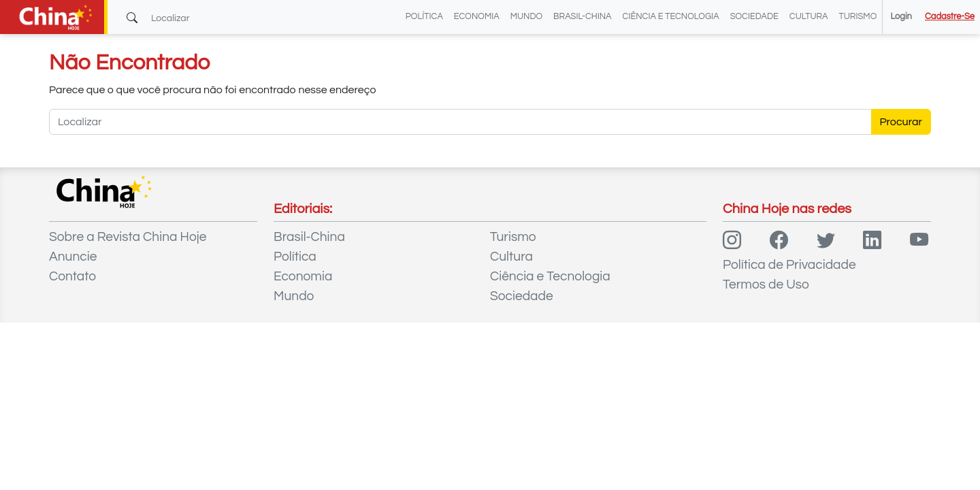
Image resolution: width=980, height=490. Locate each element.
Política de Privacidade (789, 265)
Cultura (809, 17)
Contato (72, 276)
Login (901, 17)
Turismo (858, 17)
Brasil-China (582, 17)
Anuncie (73, 257)
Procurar (901, 122)
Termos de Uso (766, 284)
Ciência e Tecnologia (671, 17)
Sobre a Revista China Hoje (128, 237)
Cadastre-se (950, 17)
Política (424, 17)
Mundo (526, 17)
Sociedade (754, 17)
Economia (477, 17)
